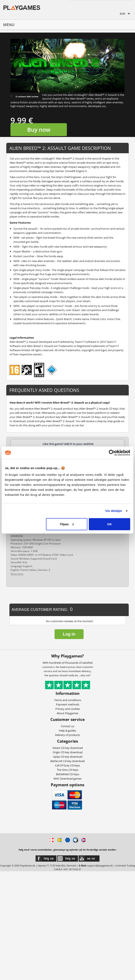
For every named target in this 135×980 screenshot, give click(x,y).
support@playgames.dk (100, 865)
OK (110, 524)
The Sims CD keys (68, 770)
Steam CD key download (68, 748)
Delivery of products (67, 735)
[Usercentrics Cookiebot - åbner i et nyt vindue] (112, 453)
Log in (69, 634)
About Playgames (67, 713)
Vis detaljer (114, 511)
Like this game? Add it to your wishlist (68, 444)
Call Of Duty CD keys (67, 765)
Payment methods (68, 704)
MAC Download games (67, 779)
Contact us (67, 726)
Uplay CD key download (68, 757)
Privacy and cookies (68, 709)
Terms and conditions (68, 700)
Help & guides (67, 731)
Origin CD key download (68, 752)
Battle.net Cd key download (67, 761)
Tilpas (67, 524)
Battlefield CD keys (68, 774)
